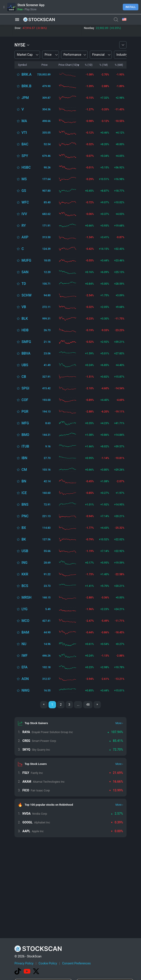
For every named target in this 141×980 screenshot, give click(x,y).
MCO (25, 621)
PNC (25, 516)
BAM (25, 632)
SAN (25, 272)
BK (24, 539)
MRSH (26, 597)
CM (24, 470)
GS (24, 191)
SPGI (25, 388)
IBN (24, 458)
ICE (24, 493)
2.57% (117, 814)
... (78, 705)
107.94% (115, 732)
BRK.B (26, 86)
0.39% (117, 822)
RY (24, 226)
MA (24, 121)
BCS (25, 586)
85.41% (116, 741)
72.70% (116, 750)
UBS (25, 365)
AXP (25, 237)
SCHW (27, 295)
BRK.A (26, 74)
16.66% (116, 782)
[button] (17, 20)
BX (24, 528)
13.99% (116, 790)
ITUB (25, 446)
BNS (25, 504)
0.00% (117, 831)
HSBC (26, 167)
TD (24, 284)
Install (131, 7)
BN (24, 481)
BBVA (26, 353)
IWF (24, 656)
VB (24, 307)
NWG (25, 690)
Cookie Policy (48, 963)
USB (25, 551)
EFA (24, 667)
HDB (25, 330)
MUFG (26, 260)
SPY (25, 156)
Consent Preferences (76, 963)
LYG (24, 609)
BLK (25, 319)
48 (88, 705)
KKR (25, 574)
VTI (24, 133)
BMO (25, 435)
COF (25, 400)
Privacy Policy (24, 963)
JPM (25, 98)
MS (24, 179)
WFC (25, 202)
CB (24, 377)
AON (25, 679)
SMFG (26, 342)
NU (24, 644)
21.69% (116, 773)
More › (119, 723)
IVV (24, 214)
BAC (25, 144)
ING (24, 563)
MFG (25, 423)
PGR (25, 411)
